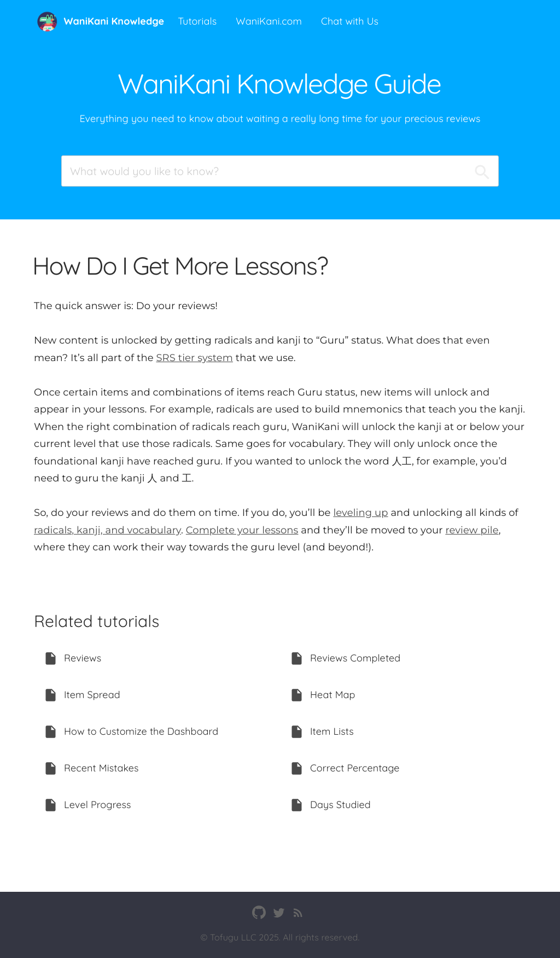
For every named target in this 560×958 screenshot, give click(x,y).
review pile (472, 530)
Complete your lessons (242, 530)
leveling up (360, 513)
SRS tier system (194, 358)
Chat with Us (350, 21)
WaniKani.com (269, 21)
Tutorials (197, 21)
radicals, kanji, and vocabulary (107, 530)
